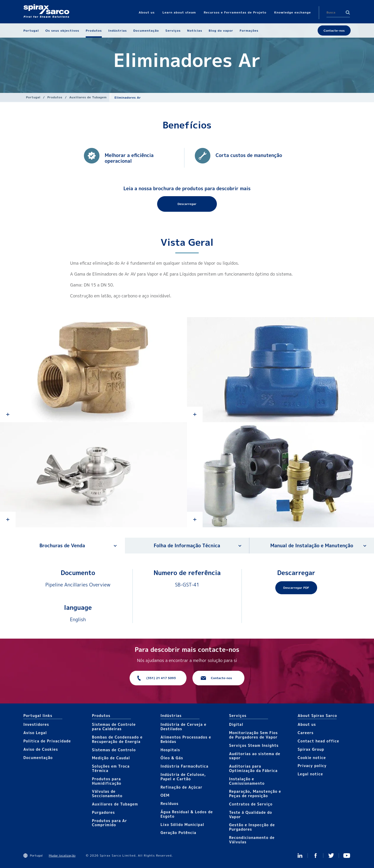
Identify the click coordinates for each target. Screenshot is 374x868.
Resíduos (169, 804)
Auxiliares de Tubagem (88, 97)
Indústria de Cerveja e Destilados (183, 727)
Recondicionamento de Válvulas (252, 840)
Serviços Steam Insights (254, 745)
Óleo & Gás (172, 758)
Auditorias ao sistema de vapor (255, 756)
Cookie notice (312, 758)
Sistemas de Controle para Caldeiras (114, 727)
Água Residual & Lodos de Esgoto (187, 814)
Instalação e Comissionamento (247, 781)
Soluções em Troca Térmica (111, 768)
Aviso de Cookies (41, 749)
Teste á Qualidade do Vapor (251, 815)
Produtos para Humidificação (107, 781)
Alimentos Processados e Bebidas (186, 739)
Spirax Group (311, 749)
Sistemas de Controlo (114, 750)
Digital (236, 724)
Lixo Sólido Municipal (182, 825)
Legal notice (310, 774)
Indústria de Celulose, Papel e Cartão (183, 777)
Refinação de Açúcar (181, 787)
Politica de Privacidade (47, 741)
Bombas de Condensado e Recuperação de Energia (117, 739)
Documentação (38, 758)
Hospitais (170, 750)
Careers (306, 733)
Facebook (316, 856)
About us (307, 724)
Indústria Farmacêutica (184, 766)
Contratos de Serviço (251, 804)
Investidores (36, 724)
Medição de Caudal (111, 758)
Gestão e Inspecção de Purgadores (252, 827)
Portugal (33, 97)
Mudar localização (62, 855)
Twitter (331, 856)
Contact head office (318, 741)
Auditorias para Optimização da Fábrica (253, 768)
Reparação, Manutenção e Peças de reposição (255, 794)
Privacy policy (312, 766)
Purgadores (103, 812)
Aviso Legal (35, 733)
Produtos (55, 97)
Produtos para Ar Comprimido (109, 823)
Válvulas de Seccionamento (107, 794)
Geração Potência (178, 833)
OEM (165, 795)
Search (348, 12)
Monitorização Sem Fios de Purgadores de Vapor (253, 735)
